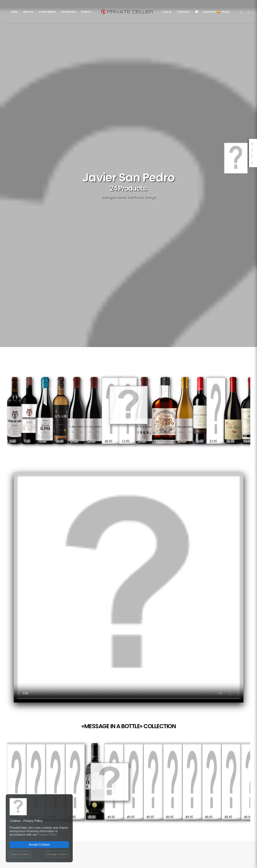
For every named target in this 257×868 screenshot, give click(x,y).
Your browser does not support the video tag (129, 588)
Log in (167, 12)
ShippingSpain (216, 12)
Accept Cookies (39, 845)
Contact (184, 12)
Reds (15, 12)
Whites (28, 12)
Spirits (86, 12)
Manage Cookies (57, 854)
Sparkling (69, 12)
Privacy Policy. (48, 835)
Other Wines (47, 12)
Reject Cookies (20, 854)
